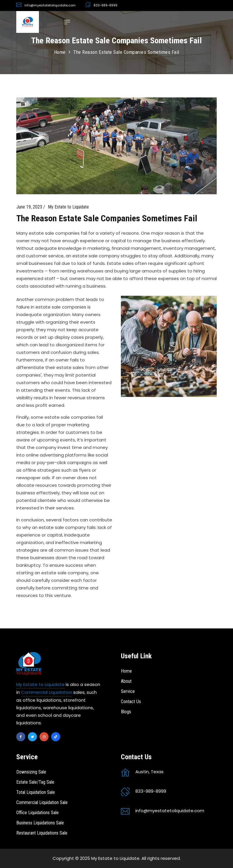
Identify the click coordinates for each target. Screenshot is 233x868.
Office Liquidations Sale (37, 813)
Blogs (126, 712)
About (126, 681)
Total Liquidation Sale (36, 792)
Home (60, 52)
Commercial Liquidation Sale (42, 802)
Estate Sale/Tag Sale (35, 782)
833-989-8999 (105, 5)
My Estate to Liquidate (40, 684)
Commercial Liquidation (46, 692)
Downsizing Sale (31, 772)
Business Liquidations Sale (40, 823)
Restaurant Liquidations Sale (42, 833)
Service (128, 691)
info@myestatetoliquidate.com (50, 5)
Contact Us (131, 702)
